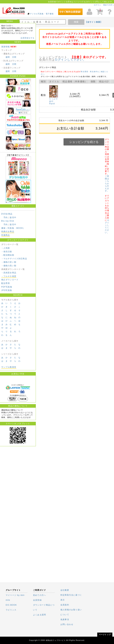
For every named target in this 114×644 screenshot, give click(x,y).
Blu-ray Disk (8, 221)
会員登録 (37, 600)
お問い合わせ (67, 624)
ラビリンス (11, 610)
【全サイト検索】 (94, 22)
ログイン (97, 5)
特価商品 (6, 235)
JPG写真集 (7, 290)
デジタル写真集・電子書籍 (42, 14)
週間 (8, 57)
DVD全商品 (7, 214)
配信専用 (6, 283)
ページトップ (105, 635)
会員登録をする (27, 38)
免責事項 (65, 620)
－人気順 (6, 248)
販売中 (13, 217)
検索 (76, 22)
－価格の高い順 (9, 266)
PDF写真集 (7, 287)
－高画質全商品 (9, 273)
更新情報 (6, 47)
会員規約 (65, 605)
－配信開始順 (8, 255)
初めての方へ (109, 5)
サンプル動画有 (9, 367)
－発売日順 (7, 252)
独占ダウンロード (10, 280)
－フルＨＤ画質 (9, 276)
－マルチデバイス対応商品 (14, 259)
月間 (14, 57)
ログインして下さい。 (70, 60)
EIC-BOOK (11, 605)
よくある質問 (39, 615)
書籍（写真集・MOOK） (13, 228)
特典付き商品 (8, 232)
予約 (6, 217)
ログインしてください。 (107, 226)
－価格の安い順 (9, 262)
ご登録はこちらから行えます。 (107, 184)
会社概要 (65, 590)
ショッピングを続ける (84, 142)
